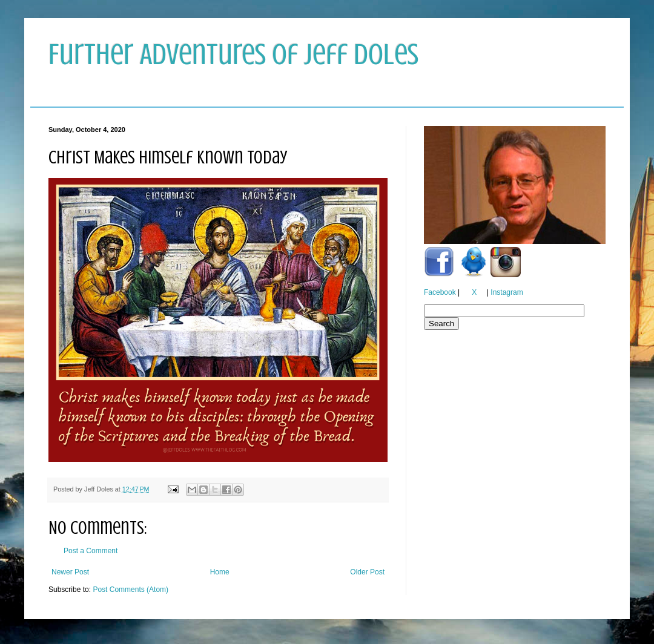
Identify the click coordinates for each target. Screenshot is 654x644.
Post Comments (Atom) (130, 590)
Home (220, 572)
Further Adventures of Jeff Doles (233, 54)
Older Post (367, 572)
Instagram (507, 292)
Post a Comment (91, 551)
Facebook (440, 292)
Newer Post (70, 572)
